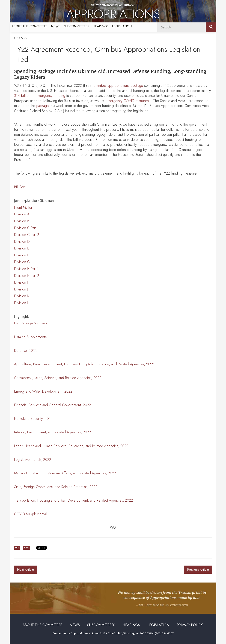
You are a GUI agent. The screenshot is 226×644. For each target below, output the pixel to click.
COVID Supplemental (30, 514)
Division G (22, 262)
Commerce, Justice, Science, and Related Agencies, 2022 (58, 378)
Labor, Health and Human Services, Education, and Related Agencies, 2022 (71, 446)
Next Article (26, 570)
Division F (22, 255)
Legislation (122, 26)
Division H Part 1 (26, 269)
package (42, 106)
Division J (21, 289)
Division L (21, 303)
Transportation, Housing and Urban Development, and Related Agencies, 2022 (74, 500)
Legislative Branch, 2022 (33, 460)
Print (17, 548)
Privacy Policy (190, 625)
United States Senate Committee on (113, 13)
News (56, 26)
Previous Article (198, 570)
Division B (22, 221)
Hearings (101, 26)
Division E (22, 248)
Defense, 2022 (25, 351)
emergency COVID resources (128, 101)
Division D (22, 242)
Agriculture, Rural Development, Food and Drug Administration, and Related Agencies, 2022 (84, 364)
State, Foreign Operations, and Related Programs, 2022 (56, 487)
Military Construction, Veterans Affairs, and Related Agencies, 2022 (65, 473)
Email (27, 548)
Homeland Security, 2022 (33, 419)
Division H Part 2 (27, 276)
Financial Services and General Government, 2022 (53, 405)
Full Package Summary (31, 323)
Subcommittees (77, 26)
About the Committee (30, 26)
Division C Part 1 (26, 228)
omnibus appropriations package (118, 86)
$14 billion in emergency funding (40, 96)
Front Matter (23, 208)
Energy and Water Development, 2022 (43, 391)
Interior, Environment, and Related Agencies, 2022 (53, 432)
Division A (22, 214)
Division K (22, 296)
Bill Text (20, 187)
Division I (21, 282)
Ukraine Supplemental (31, 337)
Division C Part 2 (27, 235)
